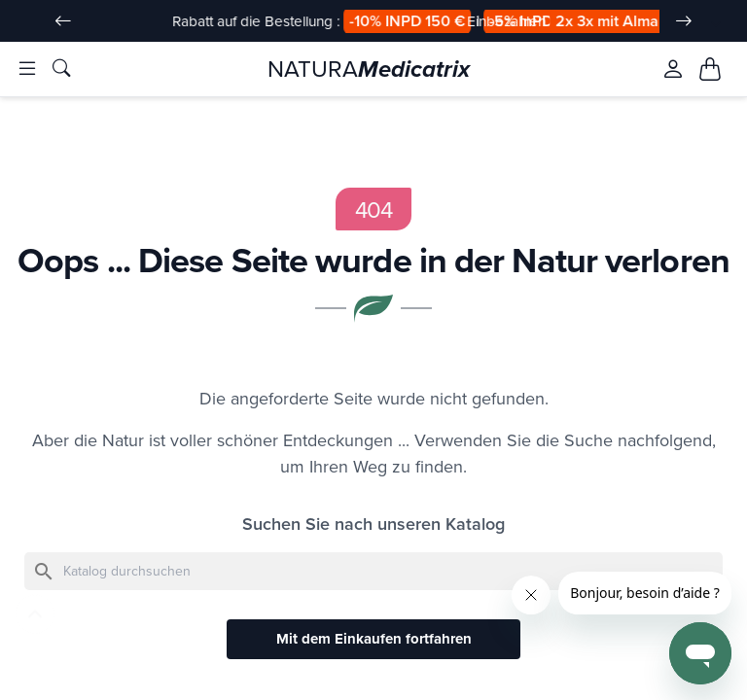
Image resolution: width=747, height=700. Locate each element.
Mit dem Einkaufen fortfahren (374, 641)
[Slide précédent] (63, 21)
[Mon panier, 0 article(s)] (710, 70)
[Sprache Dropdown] (705, 22)
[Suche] (373, 573)
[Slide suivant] (684, 21)
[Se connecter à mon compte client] (673, 70)
